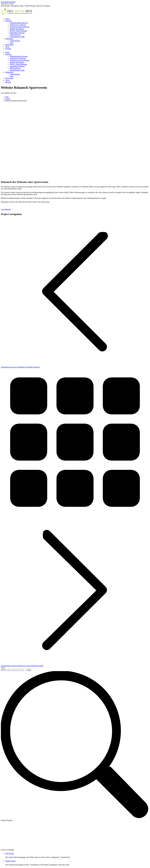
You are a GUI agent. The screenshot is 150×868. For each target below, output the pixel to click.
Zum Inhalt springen (8, 2)
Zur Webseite (6, 209)
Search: (4, 670)
